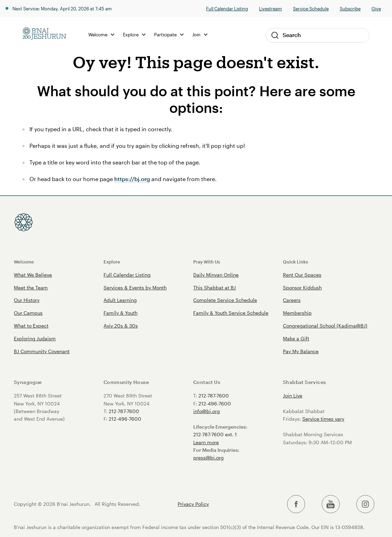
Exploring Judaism (35, 338)
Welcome (102, 34)
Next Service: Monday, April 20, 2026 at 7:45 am (62, 8)
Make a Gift (296, 338)
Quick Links (295, 262)
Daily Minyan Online (216, 275)
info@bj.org (207, 411)
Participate (170, 34)
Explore (135, 34)
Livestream (270, 8)
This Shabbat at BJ (215, 288)
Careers (292, 300)
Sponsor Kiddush (302, 288)
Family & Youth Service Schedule (231, 313)
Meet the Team (31, 288)
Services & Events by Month (135, 288)
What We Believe (33, 275)
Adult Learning (120, 300)
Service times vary (323, 419)
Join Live (293, 396)
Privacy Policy (193, 504)
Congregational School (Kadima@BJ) (325, 326)
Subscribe (350, 8)
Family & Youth (121, 313)
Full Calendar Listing (227, 8)
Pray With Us (207, 262)
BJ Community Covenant (42, 351)
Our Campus (28, 313)
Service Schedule (311, 8)
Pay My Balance (301, 351)
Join (201, 34)
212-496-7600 (125, 419)
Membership (297, 313)
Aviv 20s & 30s (121, 326)
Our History (27, 300)
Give (376, 8)
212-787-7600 (124, 411)
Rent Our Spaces (302, 275)
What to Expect (31, 326)
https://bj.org (132, 179)
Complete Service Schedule (225, 300)
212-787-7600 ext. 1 (215, 434)
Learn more (206, 442)
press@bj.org (208, 458)
